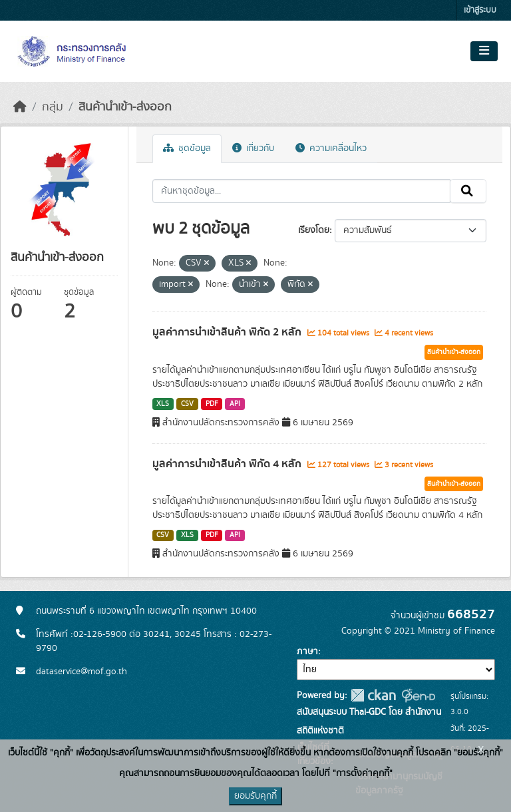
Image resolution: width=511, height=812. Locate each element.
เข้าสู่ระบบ (480, 10)
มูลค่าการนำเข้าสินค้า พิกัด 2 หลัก (228, 332)
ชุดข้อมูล (187, 148)
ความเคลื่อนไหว (331, 148)
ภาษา (307, 652)
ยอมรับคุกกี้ (255, 796)
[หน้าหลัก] (20, 107)
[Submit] (468, 191)
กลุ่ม (53, 107)
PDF (212, 404)
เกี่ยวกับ (253, 148)
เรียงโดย (314, 230)
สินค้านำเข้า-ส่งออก (125, 107)
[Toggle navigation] (484, 51)
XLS (163, 404)
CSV (187, 404)
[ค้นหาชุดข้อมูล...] (302, 191)
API (235, 404)
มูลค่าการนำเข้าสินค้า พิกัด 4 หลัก (228, 464)
